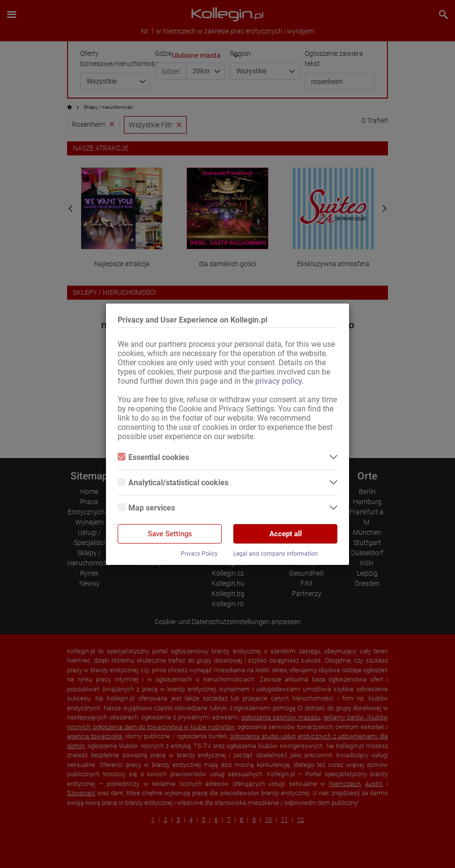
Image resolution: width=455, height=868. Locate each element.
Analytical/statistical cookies (173, 483)
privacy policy (279, 381)
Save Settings (170, 534)
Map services (146, 508)
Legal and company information (276, 554)
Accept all (286, 534)
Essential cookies (153, 457)
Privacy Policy (199, 554)
